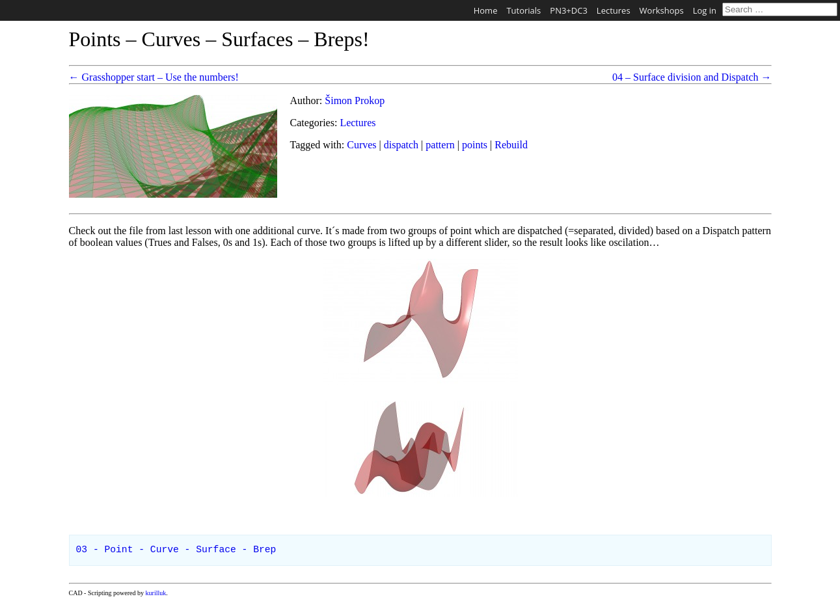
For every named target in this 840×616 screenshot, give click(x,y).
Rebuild (511, 145)
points (475, 145)
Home (486, 10)
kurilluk (156, 593)
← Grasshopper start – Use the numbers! (154, 77)
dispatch (401, 145)
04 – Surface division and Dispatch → (692, 77)
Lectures (614, 10)
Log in (705, 10)
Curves (361, 145)
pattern (440, 145)
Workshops (662, 10)
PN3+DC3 (569, 10)
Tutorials (523, 10)
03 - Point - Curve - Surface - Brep (176, 550)
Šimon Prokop (355, 100)
